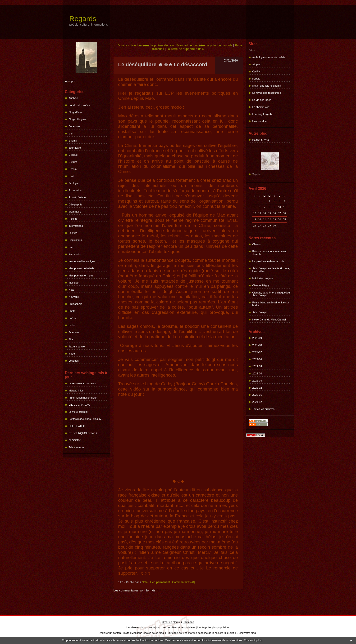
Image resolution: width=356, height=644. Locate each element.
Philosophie (75, 304)
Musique (74, 283)
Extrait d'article (77, 197)
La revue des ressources (267, 93)
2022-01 (257, 395)
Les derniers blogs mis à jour (143, 627)
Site (71, 339)
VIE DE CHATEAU (80, 405)
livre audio (75, 254)
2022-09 (257, 338)
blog (253, 633)
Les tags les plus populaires (214, 627)
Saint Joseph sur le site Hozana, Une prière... (271, 270)
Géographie (76, 204)
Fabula (256, 79)
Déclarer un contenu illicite (114, 633)
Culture (73, 162)
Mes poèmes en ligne (81, 275)
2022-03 (257, 381)
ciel (71, 133)
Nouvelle (74, 297)
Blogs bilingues (78, 119)
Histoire (73, 219)
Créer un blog (170, 622)
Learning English (262, 114)
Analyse (73, 98)
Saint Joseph (260, 312)
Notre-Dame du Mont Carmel (269, 320)
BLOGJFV (75, 440)
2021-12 (257, 402)
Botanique (75, 126)
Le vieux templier (79, 412)
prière (72, 325)
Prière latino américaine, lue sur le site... (271, 304)
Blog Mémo (75, 112)
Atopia (256, 64)
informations (76, 226)
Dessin (73, 169)
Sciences (74, 332)
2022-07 (257, 352)
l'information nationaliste (83, 398)
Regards (83, 19)
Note (71, 290)
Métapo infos (76, 391)
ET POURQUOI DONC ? (83, 433)
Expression (75, 190)
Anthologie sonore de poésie (269, 57)
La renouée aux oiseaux (83, 383)
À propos (70, 81)
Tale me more (77, 447)
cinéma (73, 141)
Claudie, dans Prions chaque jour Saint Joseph (272, 294)
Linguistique (76, 240)
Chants (257, 244)
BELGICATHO (77, 426)
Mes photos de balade (82, 268)
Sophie (256, 174)
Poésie (73, 318)
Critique (73, 155)
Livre (72, 247)
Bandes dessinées (79, 105)
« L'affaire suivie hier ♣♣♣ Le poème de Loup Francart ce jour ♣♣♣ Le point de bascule (173, 45)
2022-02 (257, 388)
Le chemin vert (261, 107)
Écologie (74, 183)
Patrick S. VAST (262, 140)
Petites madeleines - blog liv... (86, 419)
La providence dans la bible (268, 261)
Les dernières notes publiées (179, 627)
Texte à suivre (77, 346)
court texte (75, 148)
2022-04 (257, 373)
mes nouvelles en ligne (82, 261)
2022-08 (257, 345)
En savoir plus (253, 640)
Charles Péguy (261, 285)
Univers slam (260, 121)
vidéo (72, 354)
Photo (72, 311)
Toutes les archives (264, 409)
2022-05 (257, 366)
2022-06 (257, 359)
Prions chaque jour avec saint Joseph (269, 253)
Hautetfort (188, 622)
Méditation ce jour (263, 278)
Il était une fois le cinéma (267, 86)
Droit (71, 176)
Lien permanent (160, 582)
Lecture (73, 233)
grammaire (75, 212)
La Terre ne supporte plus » (185, 49)
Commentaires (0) (183, 582)
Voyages (74, 361)
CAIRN (256, 71)
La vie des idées (262, 100)
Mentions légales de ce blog (148, 633)
